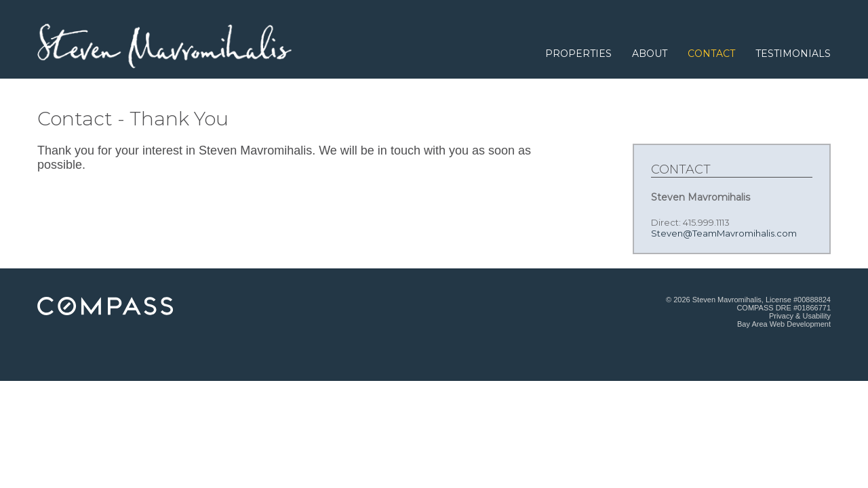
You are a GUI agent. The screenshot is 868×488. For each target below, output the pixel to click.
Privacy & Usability (800, 316)
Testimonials (793, 54)
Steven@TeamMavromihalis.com (724, 233)
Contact (711, 54)
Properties (578, 54)
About (650, 54)
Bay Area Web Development (784, 324)
